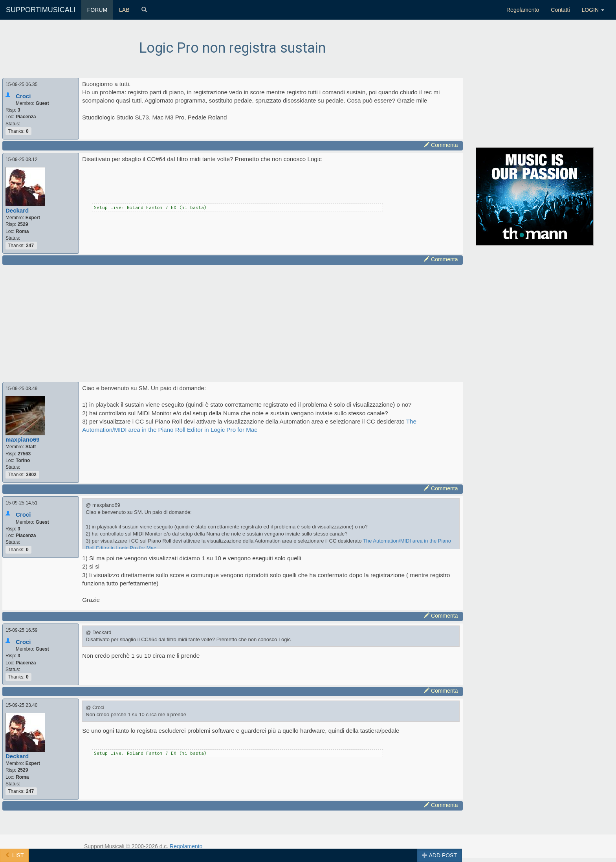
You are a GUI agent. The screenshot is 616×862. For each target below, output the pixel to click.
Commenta (441, 145)
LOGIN (593, 10)
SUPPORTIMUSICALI (41, 10)
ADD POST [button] (439, 855)
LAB (124, 10)
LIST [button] (14, 855)
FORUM (97, 10)
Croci (23, 96)
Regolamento (523, 10)
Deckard (17, 210)
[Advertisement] (233, 322)
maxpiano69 (23, 439)
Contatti (560, 10)
